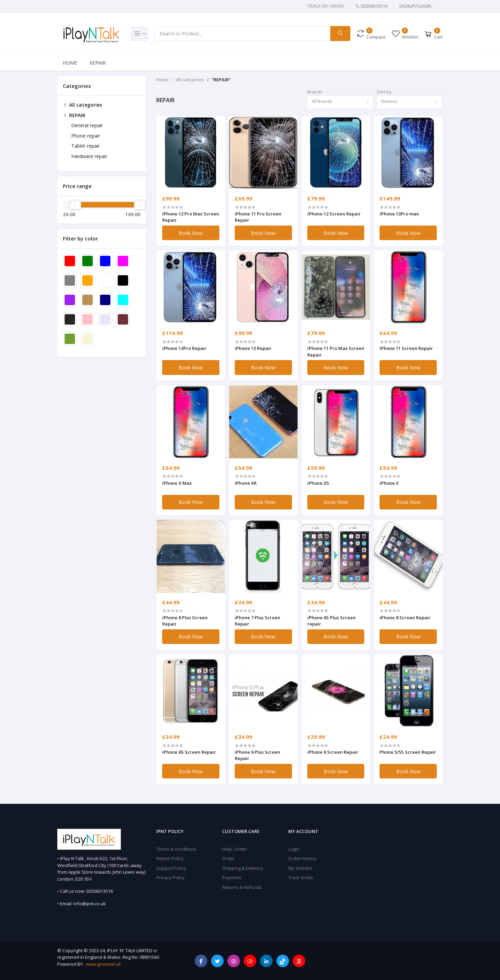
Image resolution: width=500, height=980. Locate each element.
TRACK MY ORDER (326, 6)
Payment (232, 877)
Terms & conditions (176, 849)
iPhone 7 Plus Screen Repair (257, 621)
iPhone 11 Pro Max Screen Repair (336, 351)
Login (425, 6)
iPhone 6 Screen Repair (333, 752)
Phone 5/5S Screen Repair (408, 752)
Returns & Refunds (242, 887)
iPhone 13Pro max (399, 214)
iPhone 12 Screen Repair (334, 214)
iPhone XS (318, 483)
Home (70, 63)
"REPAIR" (221, 80)
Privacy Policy (170, 877)
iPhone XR (246, 483)
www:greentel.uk (103, 964)
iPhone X (389, 483)
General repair (87, 125)
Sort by (384, 92)
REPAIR (98, 63)
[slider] (75, 205)
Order (228, 858)
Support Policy (171, 868)
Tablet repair (85, 146)
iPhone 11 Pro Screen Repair (258, 217)
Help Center (235, 849)
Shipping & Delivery (243, 868)
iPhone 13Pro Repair (184, 348)
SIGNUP (407, 6)
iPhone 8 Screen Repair (405, 618)
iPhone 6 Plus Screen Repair (257, 755)
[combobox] (340, 102)
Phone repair (86, 136)
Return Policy (170, 858)
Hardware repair (89, 156)
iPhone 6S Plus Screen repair (331, 621)
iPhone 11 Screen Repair (406, 348)
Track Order (301, 877)
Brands (315, 92)
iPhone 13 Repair (253, 348)
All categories (82, 105)
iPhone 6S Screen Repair (189, 752)
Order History (302, 858)
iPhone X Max (177, 483)
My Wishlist (300, 868)
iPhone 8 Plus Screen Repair (185, 621)
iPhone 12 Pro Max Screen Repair (191, 217)
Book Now (191, 233)
